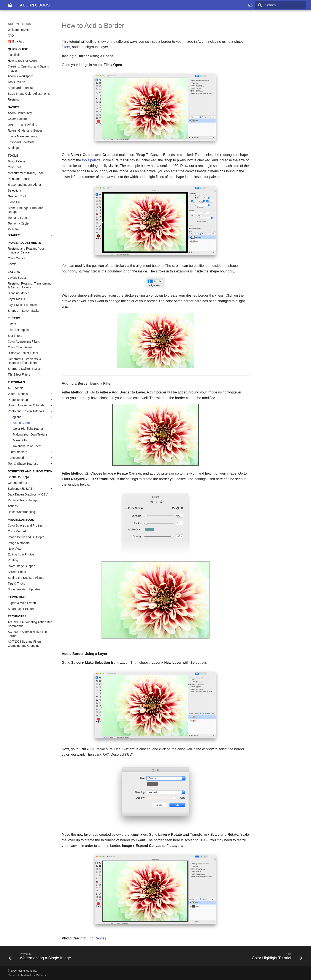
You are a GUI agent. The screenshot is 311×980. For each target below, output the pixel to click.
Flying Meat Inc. (27, 971)
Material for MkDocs (33, 975)
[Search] (281, 5)
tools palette (91, 160)
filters (66, 47)
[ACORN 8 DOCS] (10, 5)
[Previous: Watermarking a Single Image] (41, 957)
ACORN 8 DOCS (19, 24)
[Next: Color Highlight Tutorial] (276, 957)
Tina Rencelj (96, 938)
